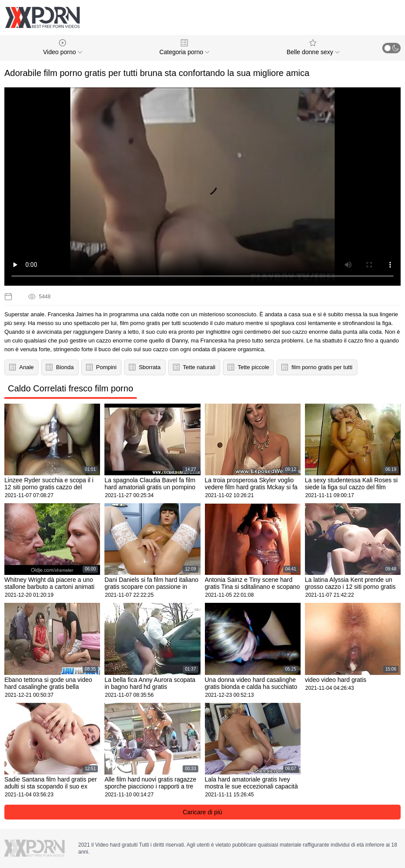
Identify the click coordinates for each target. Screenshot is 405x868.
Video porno (63, 47)
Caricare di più (202, 812)
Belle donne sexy (313, 47)
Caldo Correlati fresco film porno (71, 388)
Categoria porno (184, 47)
